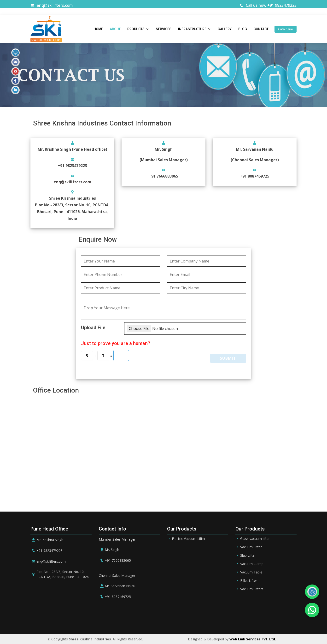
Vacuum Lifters (252, 589)
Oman (191, 620)
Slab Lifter (248, 555)
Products (136, 29)
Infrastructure (192, 29)
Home (98, 29)
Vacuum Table (251, 572)
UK (240, 620)
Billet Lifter (249, 581)
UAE (149, 620)
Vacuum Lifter (251, 547)
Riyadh (117, 620)
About (115, 29)
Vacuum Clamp (252, 564)
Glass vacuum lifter (255, 539)
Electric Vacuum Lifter (189, 539)
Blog (243, 29)
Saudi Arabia (95, 620)
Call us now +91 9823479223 (268, 5)
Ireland (227, 620)
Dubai (162, 620)
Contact (261, 29)
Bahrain (134, 620)
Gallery (225, 29)
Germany (209, 620)
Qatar (177, 620)
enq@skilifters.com (52, 5)
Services (164, 29)
